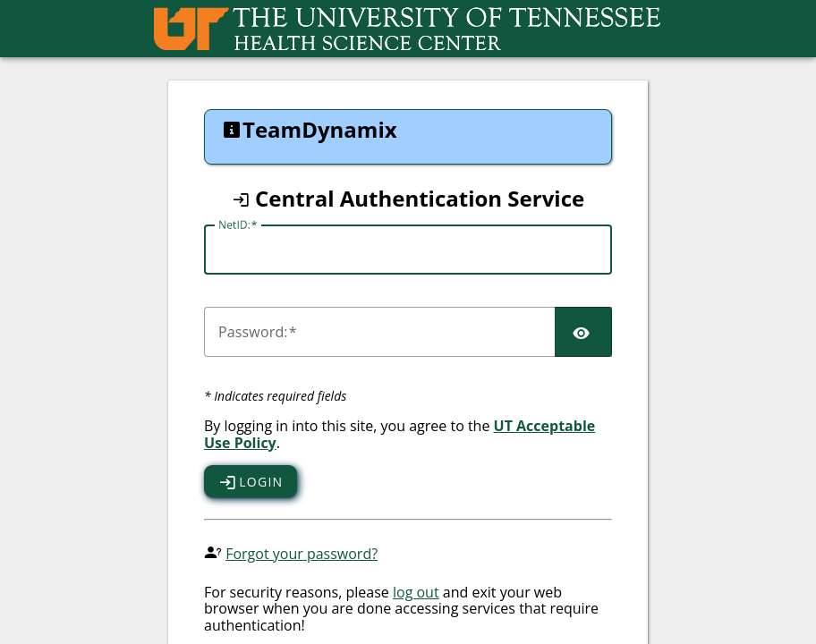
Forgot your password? (302, 554)
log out (416, 592)
